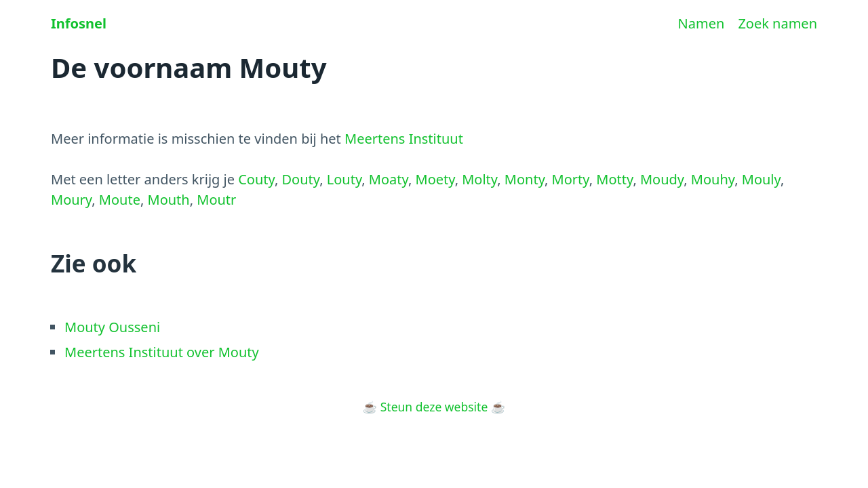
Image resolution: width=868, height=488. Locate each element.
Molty (479, 179)
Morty (571, 179)
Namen (702, 23)
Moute (120, 200)
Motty (614, 179)
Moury (71, 200)
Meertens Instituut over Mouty (162, 352)
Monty (525, 179)
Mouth (169, 200)
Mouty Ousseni (112, 327)
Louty (344, 179)
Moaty (389, 179)
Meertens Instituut (404, 139)
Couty (256, 179)
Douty (300, 179)
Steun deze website (434, 407)
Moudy (662, 179)
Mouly (761, 179)
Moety (435, 179)
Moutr (216, 200)
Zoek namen (777, 23)
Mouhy (713, 179)
